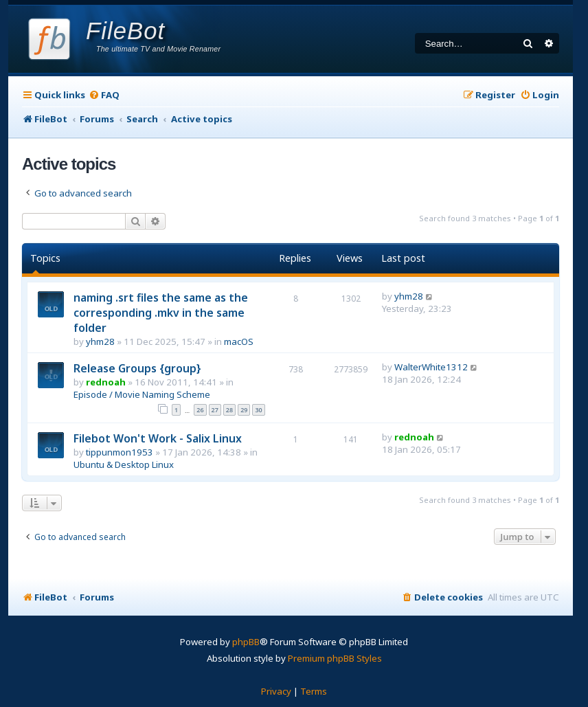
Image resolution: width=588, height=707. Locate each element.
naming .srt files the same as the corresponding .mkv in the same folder (161, 313)
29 (244, 410)
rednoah (106, 382)
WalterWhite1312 (431, 367)
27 (215, 410)
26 (200, 410)
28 (229, 410)
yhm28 (100, 341)
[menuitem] (104, 95)
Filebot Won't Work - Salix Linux (158, 438)
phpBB (246, 642)
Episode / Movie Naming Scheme (142, 394)
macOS (239, 341)
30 (258, 410)
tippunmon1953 (120, 452)
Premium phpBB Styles (335, 658)
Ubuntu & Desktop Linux (124, 464)
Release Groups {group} (137, 368)
